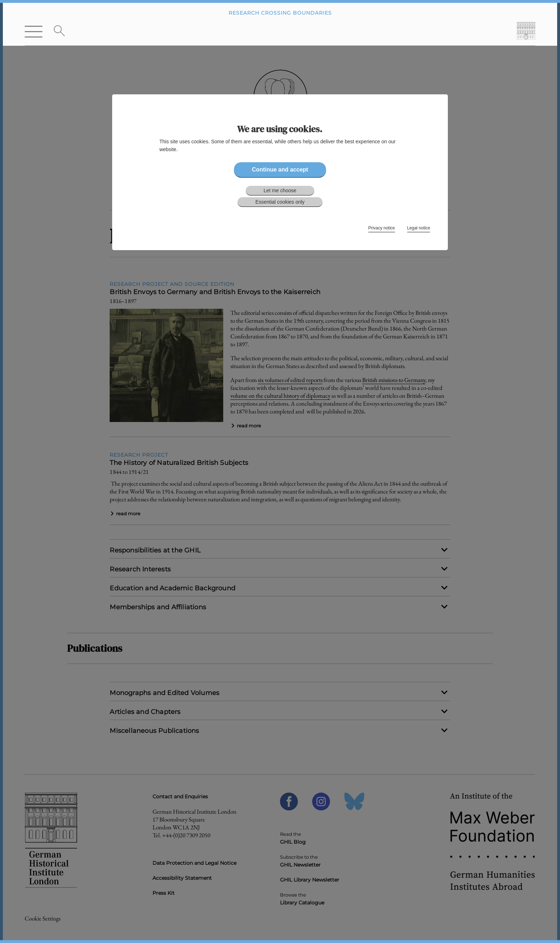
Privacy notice (382, 228)
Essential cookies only (280, 202)
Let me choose (280, 190)
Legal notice (419, 228)
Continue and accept (280, 170)
